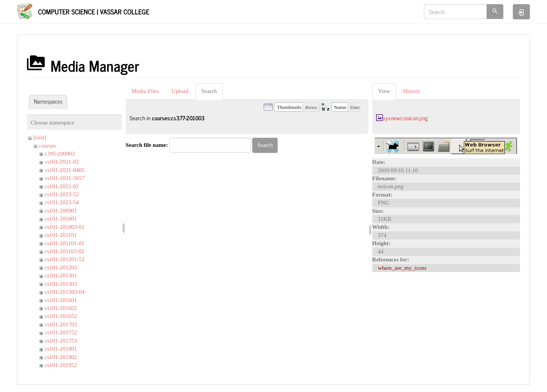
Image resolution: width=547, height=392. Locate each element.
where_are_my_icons (402, 268)
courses (48, 146)
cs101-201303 (61, 284)
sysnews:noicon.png (405, 118)
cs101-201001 (61, 219)
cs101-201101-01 (65, 243)
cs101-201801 (61, 349)
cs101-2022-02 (62, 186)
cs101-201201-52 (65, 259)
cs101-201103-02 (65, 251)
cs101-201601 (61, 300)
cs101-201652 (61, 316)
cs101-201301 (61, 276)
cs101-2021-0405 (65, 170)
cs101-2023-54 (62, 202)
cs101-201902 (61, 357)
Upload (180, 91)
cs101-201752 (61, 332)
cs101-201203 (61, 268)
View (384, 91)
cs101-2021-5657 (65, 178)
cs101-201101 (61, 235)
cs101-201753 (61, 341)
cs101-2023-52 (62, 194)
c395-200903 (60, 154)
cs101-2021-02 (62, 162)
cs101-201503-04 (65, 292)
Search (209, 91)
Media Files (145, 91)
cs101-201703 (61, 324)
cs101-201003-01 (65, 227)
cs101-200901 (61, 211)
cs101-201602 (61, 308)
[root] (40, 137)
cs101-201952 (61, 365)
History (412, 91)
